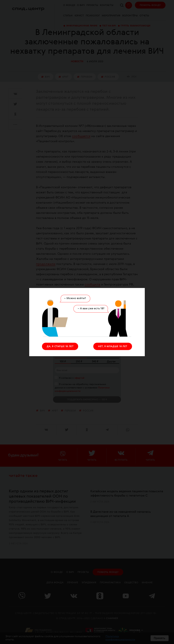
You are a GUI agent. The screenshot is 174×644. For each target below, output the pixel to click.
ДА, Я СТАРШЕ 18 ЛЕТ (60, 346)
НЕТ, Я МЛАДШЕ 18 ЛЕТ (113, 346)
